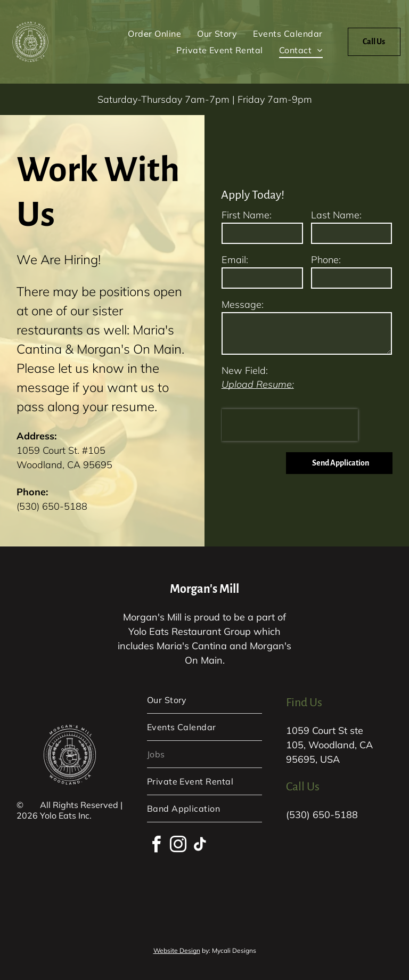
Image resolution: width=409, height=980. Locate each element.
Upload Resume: (258, 384)
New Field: (245, 370)
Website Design (177, 950)
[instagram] (178, 846)
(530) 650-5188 (52, 506)
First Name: (247, 215)
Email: (235, 260)
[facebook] (157, 846)
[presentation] (290, 425)
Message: (243, 304)
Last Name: (336, 215)
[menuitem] (154, 34)
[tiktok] (200, 846)
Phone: (326, 260)
